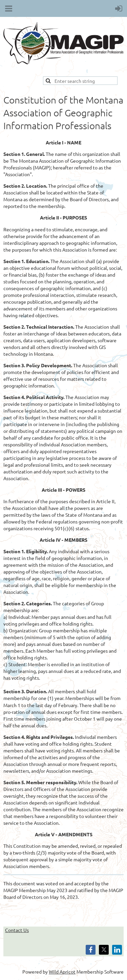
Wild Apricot (62, 972)
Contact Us (17, 930)
